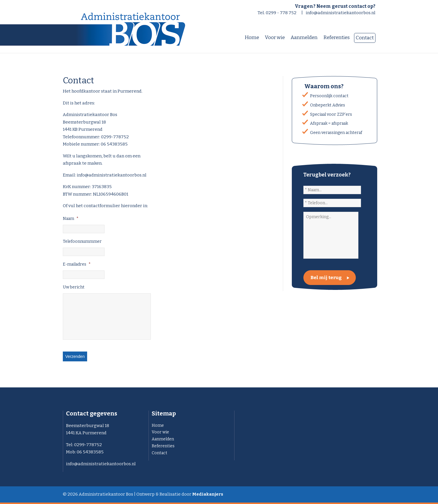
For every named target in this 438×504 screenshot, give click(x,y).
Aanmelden (163, 439)
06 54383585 (90, 452)
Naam (71, 219)
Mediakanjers (208, 494)
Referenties (163, 446)
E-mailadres (77, 264)
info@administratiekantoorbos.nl (341, 13)
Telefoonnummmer (82, 241)
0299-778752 (88, 445)
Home (158, 425)
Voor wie (160, 432)
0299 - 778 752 (281, 13)
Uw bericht (74, 287)
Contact (160, 453)
